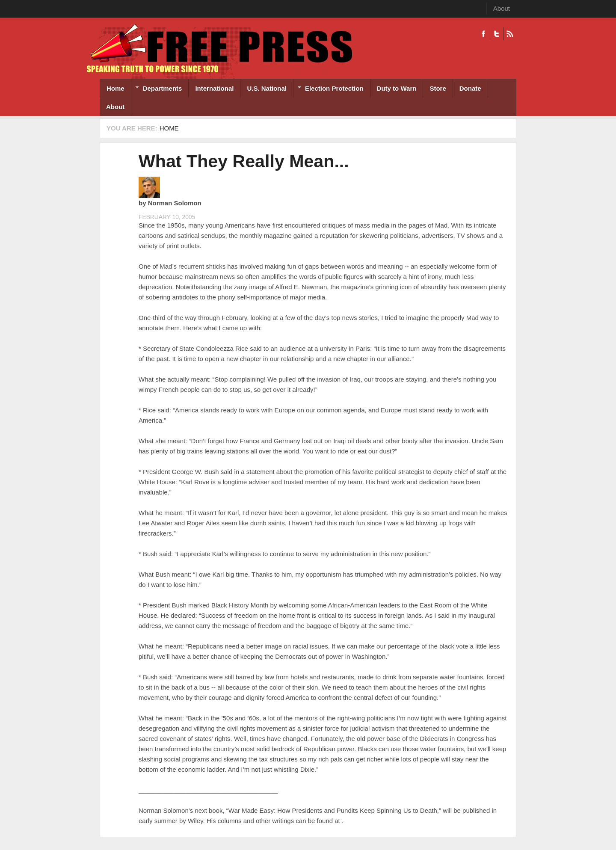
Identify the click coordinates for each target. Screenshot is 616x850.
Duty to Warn (397, 88)
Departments (157, 89)
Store (438, 88)
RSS (510, 34)
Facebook (483, 34)
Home (115, 88)
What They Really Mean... (244, 161)
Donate (470, 88)
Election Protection (329, 89)
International (214, 88)
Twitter (496, 34)
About (502, 8)
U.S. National (267, 88)
